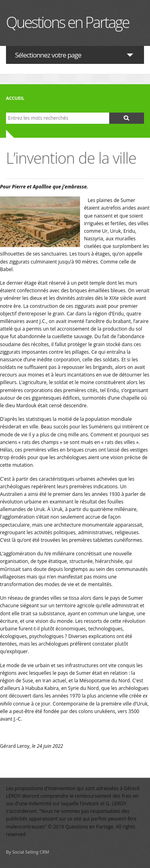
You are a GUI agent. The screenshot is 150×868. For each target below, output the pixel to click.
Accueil (15, 98)
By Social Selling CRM (28, 852)
